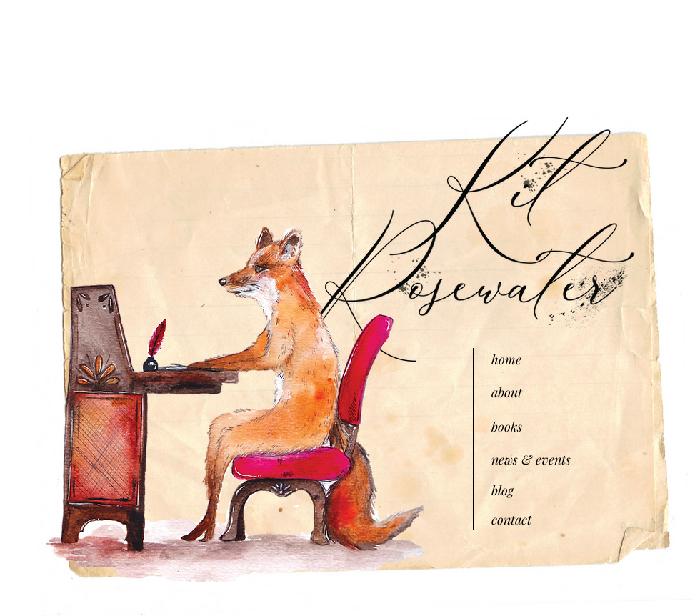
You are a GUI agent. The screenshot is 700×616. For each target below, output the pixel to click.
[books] (542, 427)
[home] (542, 360)
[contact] (542, 520)
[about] (542, 393)
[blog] (542, 491)
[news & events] (542, 460)
